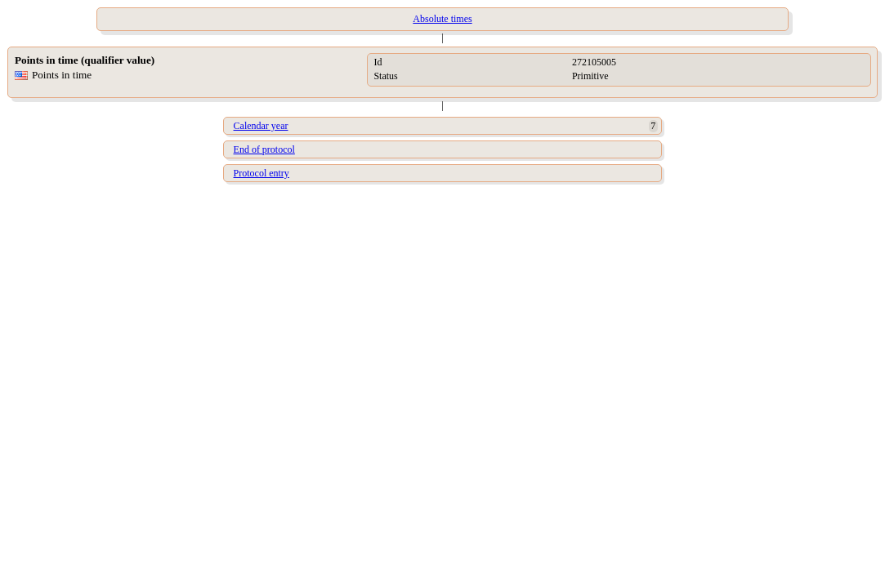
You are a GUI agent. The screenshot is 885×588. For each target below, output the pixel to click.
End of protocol (264, 149)
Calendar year (261, 126)
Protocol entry (261, 173)
